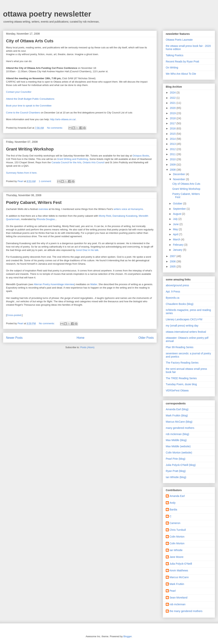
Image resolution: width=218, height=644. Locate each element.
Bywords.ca (173, 298)
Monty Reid (105, 216)
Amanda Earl (177, 496)
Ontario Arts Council (94, 162)
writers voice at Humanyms (128, 209)
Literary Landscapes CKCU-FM (184, 319)
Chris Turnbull (178, 530)
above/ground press (177, 285)
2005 (173, 267)
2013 (173, 144)
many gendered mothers (180, 428)
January (178, 250)
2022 (173, 98)
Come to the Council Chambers (23, 113)
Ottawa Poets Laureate (179, 40)
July (176, 219)
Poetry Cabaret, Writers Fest (34, 202)
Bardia (173, 510)
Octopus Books (141, 156)
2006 (173, 261)
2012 (173, 149)
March (177, 239)
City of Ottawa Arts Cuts (30, 41)
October (178, 204)
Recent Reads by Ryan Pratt (182, 62)
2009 (173, 165)
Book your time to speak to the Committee (29, 106)
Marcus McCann (179, 577)
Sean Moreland (178, 598)
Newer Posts (14, 338)
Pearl (173, 591)
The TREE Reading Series (181, 378)
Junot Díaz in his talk (87, 250)
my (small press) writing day (182, 326)
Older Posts (146, 338)
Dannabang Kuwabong (125, 216)
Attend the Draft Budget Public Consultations (30, 99)
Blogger (127, 636)
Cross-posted (14, 315)
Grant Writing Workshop (30, 149)
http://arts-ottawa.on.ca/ (63, 119)
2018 (173, 118)
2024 (173, 93)
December (179, 174)
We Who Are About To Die (181, 74)
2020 (173, 108)
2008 (173, 170)
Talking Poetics (174, 55)
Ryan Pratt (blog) (176, 471)
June (176, 224)
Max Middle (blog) (176, 440)
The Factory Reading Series (182, 363)
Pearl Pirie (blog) (176, 459)
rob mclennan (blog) (178, 434)
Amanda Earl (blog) (177, 409)
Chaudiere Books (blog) (180, 304)
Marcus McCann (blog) (179, 422)
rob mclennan (178, 604)
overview (43, 209)
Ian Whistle (176, 550)
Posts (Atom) (87, 347)
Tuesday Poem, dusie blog (181, 384)
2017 (173, 123)
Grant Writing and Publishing (73, 159)
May (176, 229)
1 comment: (45, 181)
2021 (173, 103)
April (176, 234)
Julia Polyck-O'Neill (181, 564)
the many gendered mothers (186, 611)
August (177, 214)
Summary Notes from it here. (22, 173)
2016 (173, 128)
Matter (94, 284)
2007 (173, 256)
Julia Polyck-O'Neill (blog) (181, 465)
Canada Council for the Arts (66, 162)
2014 (173, 139)
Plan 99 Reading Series (180, 347)
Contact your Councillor (19, 92)
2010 (173, 159)
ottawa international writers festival (186, 332)
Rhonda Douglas (46, 219)
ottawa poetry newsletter (47, 14)
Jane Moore (176, 557)
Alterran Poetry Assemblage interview (54, 284)
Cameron (175, 523)
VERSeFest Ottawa (177, 390)
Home (81, 338)
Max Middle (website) (178, 446)
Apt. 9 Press (173, 292)
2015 (173, 134)
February (179, 245)
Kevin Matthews (179, 570)
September (180, 209)
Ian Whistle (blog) (176, 477)
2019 (173, 113)
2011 (173, 154)
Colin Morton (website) (179, 453)
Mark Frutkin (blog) (177, 415)
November (179, 179)
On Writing (172, 68)
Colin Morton (177, 537)
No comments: (55, 128)
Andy (173, 503)
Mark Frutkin (177, 584)
